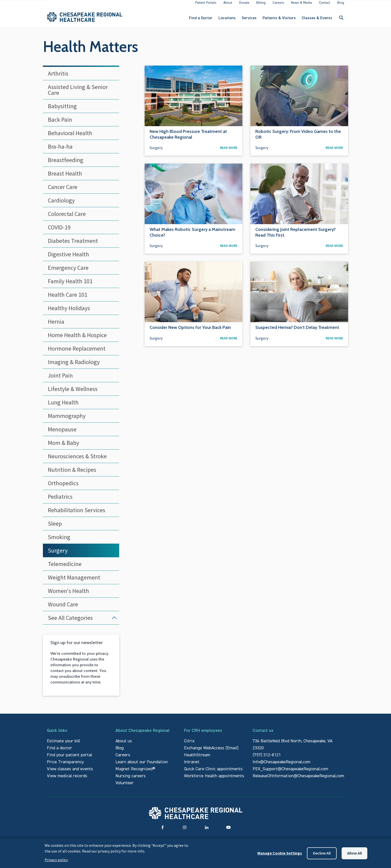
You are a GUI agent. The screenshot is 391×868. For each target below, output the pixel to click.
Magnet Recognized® (135, 773)
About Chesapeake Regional (143, 734)
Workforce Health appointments (214, 780)
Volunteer (125, 787)
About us (124, 745)
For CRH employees (203, 734)
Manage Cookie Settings (280, 853)
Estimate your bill (63, 745)
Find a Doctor (201, 20)
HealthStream (197, 759)
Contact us (263, 734)
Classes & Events (317, 20)
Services (249, 20)
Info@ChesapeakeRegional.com (282, 766)
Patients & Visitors (279, 20)
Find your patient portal (69, 759)
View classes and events (70, 773)
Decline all (322, 853)
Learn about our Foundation (142, 766)
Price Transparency (65, 766)
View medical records (67, 780)
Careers (123, 759)
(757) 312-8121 (267, 759)
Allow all (354, 853)
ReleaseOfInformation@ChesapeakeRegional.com (298, 780)
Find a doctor (59, 752)
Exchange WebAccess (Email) (211, 752)
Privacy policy (56, 860)
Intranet (192, 766)
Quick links (57, 734)
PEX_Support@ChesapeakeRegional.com (290, 773)
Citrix (189, 745)
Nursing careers (131, 780)
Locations (227, 20)
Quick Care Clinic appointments (213, 773)
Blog (120, 752)
